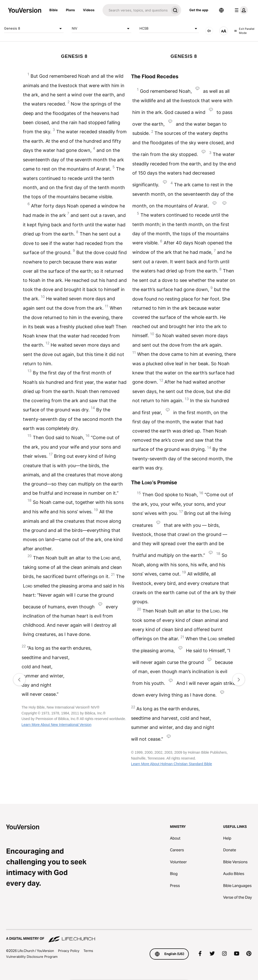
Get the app (199, 10)
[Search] (136, 10)
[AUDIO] (209, 31)
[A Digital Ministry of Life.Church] (129, 936)
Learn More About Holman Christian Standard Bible (171, 764)
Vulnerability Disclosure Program (32, 957)
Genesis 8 (34, 29)
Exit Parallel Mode (244, 31)
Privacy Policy (69, 951)
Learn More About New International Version (57, 725)
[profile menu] (240, 10)
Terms (88, 951)
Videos (89, 10)
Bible (54, 10)
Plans (70, 10)
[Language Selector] (221, 10)
